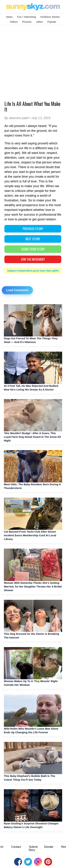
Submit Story (33, 848)
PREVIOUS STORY (33, 229)
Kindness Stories (50, 17)
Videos (14, 22)
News (9, 17)
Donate (49, 847)
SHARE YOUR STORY (33, 249)
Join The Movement (33, 259)
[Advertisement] (33, 60)
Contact (16, 847)
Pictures (27, 22)
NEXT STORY (33, 239)
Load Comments (17, 290)
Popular (52, 22)
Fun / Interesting (27, 17)
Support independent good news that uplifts (33, 271)
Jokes (39, 22)
